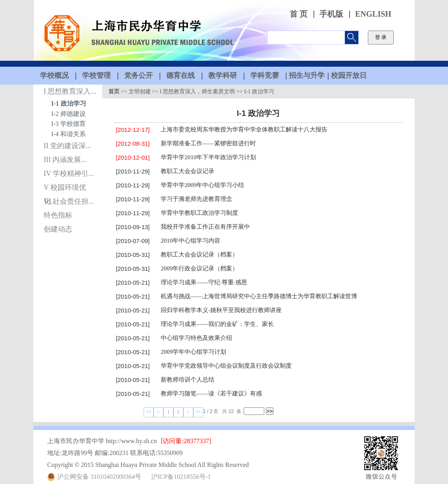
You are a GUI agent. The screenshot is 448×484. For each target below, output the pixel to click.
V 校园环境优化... (65, 189)
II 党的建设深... (67, 146)
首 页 (299, 14)
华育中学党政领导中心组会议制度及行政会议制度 (226, 366)
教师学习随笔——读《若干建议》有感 (211, 393)
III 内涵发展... (65, 160)
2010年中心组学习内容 (190, 241)
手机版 (331, 14)
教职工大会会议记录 (187, 171)
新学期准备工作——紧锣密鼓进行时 (208, 143)
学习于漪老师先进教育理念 (196, 199)
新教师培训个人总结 (187, 380)
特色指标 (58, 215)
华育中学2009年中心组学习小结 (202, 185)
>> (198, 412)
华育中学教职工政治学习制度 (199, 213)
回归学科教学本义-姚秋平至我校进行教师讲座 (221, 310)
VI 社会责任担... (69, 201)
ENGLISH (373, 14)
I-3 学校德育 (68, 124)
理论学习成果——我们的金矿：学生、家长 (217, 324)
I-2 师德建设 (68, 114)
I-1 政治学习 (69, 103)
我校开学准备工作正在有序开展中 (205, 227)
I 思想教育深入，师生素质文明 (197, 92)
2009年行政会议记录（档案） (199, 268)
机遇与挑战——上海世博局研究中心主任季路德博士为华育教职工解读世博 (259, 296)
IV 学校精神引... (69, 174)
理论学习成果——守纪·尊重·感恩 (204, 282)
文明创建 (140, 92)
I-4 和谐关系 (68, 134)
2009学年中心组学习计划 (193, 352)
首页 (114, 92)
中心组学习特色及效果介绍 (196, 338)
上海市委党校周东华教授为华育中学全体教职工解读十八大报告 (244, 129)
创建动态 (58, 229)
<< (149, 412)
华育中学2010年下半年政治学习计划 (208, 157)
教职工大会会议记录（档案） (199, 255)
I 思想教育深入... (70, 91)
